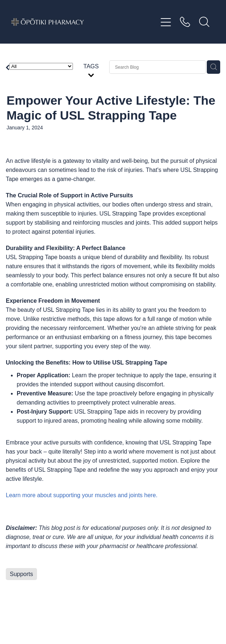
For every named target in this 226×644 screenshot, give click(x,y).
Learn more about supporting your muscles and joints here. (82, 495)
